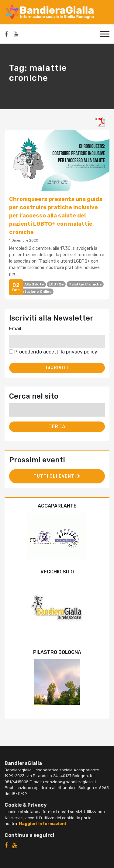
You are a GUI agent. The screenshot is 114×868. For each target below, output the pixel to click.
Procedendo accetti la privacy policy (53, 352)
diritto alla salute (28, 284)
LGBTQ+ (56, 284)
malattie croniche (85, 284)
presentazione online (31, 292)
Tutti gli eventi (57, 476)
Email (15, 329)
